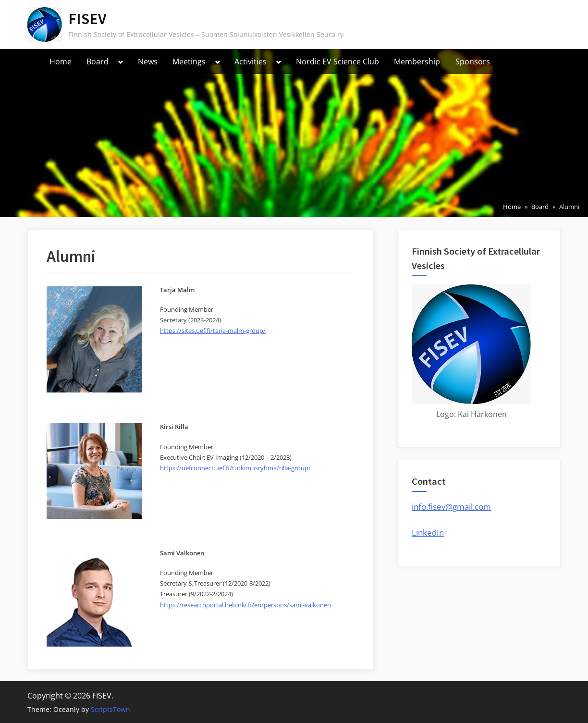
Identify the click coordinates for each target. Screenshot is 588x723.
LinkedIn (428, 533)
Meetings (189, 61)
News (148, 61)
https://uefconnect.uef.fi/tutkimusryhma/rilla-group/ (235, 468)
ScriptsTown (110, 709)
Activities (251, 61)
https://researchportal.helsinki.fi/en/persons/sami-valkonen (245, 605)
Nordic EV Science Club (337, 61)
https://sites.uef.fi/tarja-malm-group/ (213, 331)
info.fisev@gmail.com (451, 507)
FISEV (87, 18)
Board (98, 61)
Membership (417, 61)
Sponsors (473, 61)
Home (61, 61)
